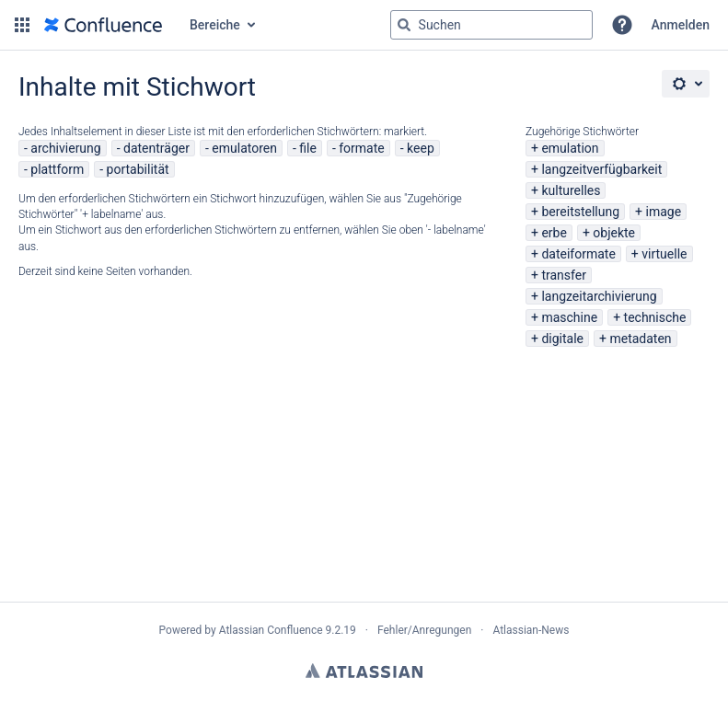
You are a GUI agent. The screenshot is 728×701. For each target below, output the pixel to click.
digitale (562, 339)
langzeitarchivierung (599, 296)
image (664, 212)
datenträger (156, 148)
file (308, 148)
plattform (57, 169)
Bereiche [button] (215, 25)
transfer (564, 275)
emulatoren (244, 148)
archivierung (65, 148)
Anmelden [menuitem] (681, 25)
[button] (22, 25)
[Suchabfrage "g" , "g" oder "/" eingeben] (491, 25)
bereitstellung (580, 212)
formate (362, 148)
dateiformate (578, 254)
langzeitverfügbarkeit (601, 169)
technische (655, 317)
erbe (554, 233)
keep (421, 148)
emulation (570, 148)
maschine (569, 317)
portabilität (138, 169)
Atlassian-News (531, 630)
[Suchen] (404, 25)
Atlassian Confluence (271, 630)
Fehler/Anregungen (424, 630)
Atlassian (364, 671)
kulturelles (571, 190)
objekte (614, 233)
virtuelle (664, 254)
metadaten (640, 339)
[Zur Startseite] (103, 25)
